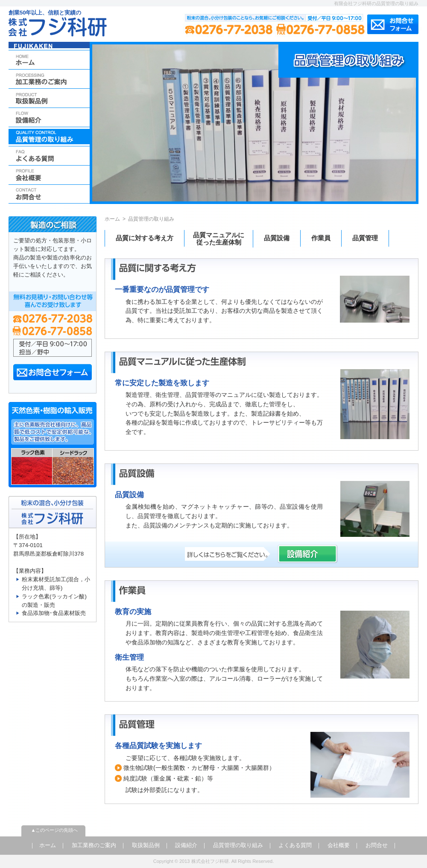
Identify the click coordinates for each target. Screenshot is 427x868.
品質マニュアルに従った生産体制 (219, 239)
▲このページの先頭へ (55, 830)
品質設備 (277, 238)
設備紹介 (186, 845)
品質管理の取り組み (238, 845)
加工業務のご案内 (94, 845)
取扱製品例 (146, 845)
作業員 (321, 238)
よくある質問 (295, 845)
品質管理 (365, 238)
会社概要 (339, 845)
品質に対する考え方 (145, 238)
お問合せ (377, 845)
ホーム (112, 219)
